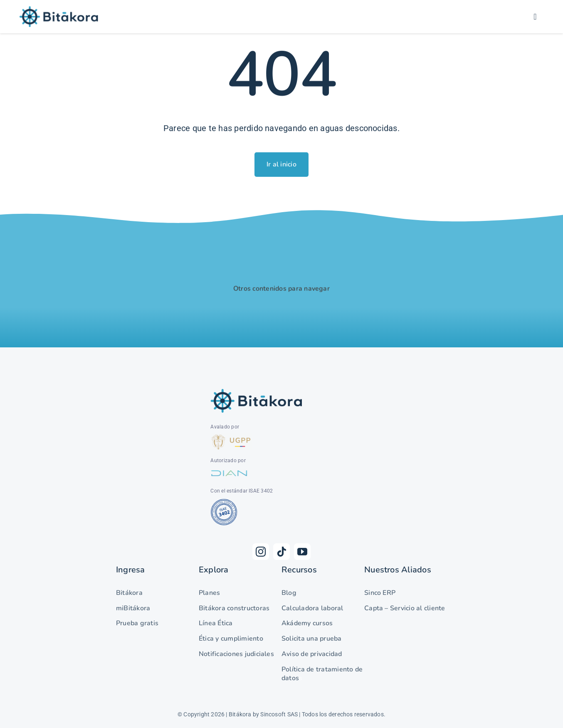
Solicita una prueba (312, 639)
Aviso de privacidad (312, 654)
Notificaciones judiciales (236, 654)
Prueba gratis (137, 623)
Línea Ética (216, 623)
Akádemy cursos (307, 623)
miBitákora (133, 608)
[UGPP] (231, 437)
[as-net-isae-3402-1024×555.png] (225, 501)
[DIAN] (229, 470)
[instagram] (261, 552)
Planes (209, 593)
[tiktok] (281, 552)
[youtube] (302, 552)
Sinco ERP (380, 593)
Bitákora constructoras (234, 608)
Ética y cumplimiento (231, 639)
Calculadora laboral (312, 608)
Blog (289, 593)
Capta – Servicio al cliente (405, 608)
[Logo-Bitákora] (59, 9)
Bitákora (129, 593)
